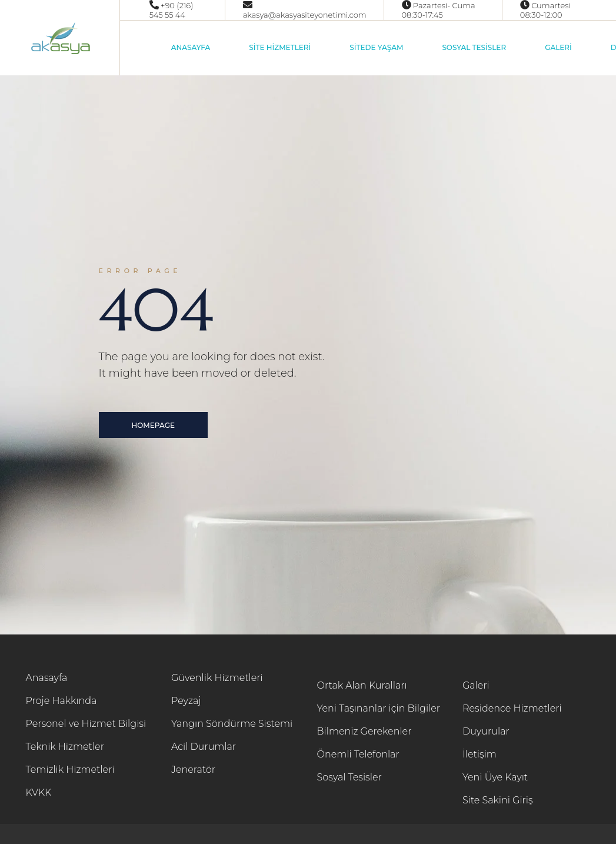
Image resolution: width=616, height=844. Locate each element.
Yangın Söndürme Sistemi (232, 724)
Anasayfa (47, 678)
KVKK (39, 793)
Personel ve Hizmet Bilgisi (86, 724)
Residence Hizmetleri (512, 708)
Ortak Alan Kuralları (362, 685)
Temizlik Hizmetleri (70, 770)
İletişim (480, 754)
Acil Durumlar (204, 747)
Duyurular (486, 731)
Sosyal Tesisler (349, 777)
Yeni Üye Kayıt (495, 777)
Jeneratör (193, 770)
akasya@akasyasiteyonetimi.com (305, 15)
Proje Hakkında (61, 701)
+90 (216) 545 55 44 (172, 10)
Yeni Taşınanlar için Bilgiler (379, 708)
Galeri (476, 685)
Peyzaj (186, 701)
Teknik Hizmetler (65, 747)
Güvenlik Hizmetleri (217, 678)
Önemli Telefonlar (358, 754)
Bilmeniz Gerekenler (364, 731)
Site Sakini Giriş (498, 800)
